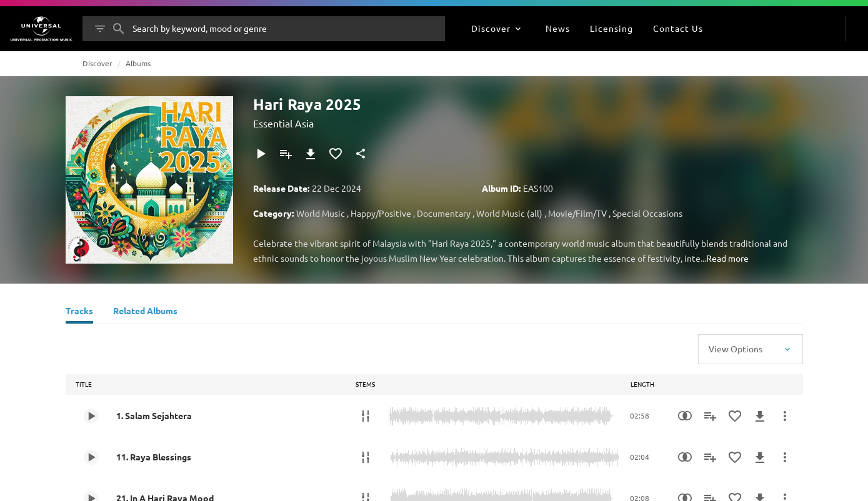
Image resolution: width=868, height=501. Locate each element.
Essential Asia (283, 123)
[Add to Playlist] (286, 154)
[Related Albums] (145, 312)
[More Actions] (785, 416)
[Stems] (366, 416)
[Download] (311, 154)
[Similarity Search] (685, 416)
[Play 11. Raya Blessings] (91, 457)
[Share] (361, 154)
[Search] (119, 29)
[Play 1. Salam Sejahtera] (91, 416)
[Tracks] (79, 312)
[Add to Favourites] (336, 154)
